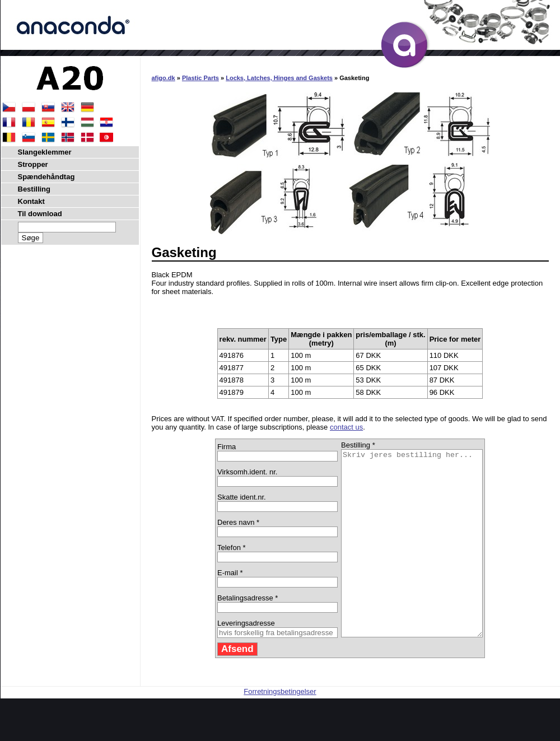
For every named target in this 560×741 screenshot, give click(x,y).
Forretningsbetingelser (280, 728)
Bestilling (34, 189)
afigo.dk (164, 78)
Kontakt (31, 201)
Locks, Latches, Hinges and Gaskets (279, 78)
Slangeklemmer (45, 152)
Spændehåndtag (46, 177)
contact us (346, 427)
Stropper (33, 164)
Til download (40, 214)
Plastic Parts (200, 78)
